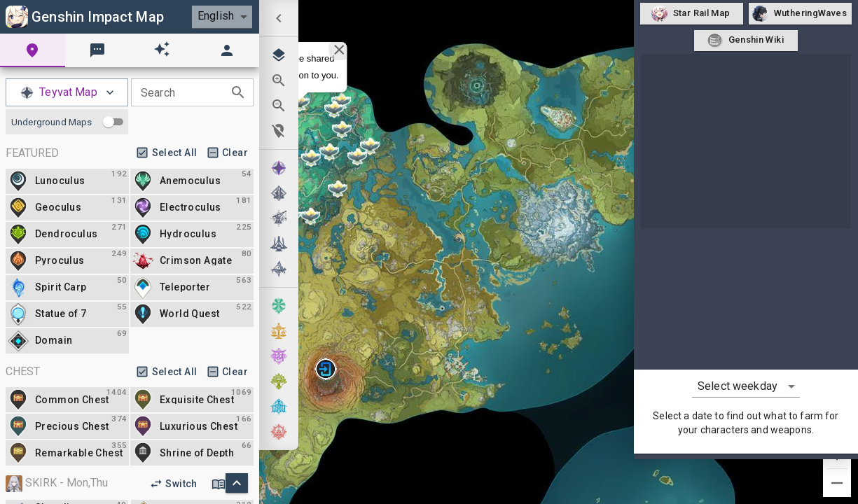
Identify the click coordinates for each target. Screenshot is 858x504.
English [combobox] (216, 16)
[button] (326, 369)
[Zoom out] (837, 483)
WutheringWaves (800, 14)
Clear (229, 153)
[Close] (339, 50)
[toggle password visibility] (238, 92)
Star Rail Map (692, 14)
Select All (168, 153)
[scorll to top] (237, 483)
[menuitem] (279, 18)
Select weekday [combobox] (738, 386)
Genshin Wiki (746, 41)
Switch (175, 484)
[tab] (33, 50)
